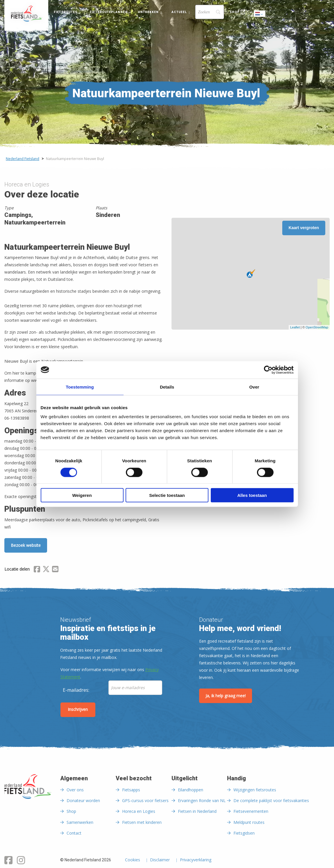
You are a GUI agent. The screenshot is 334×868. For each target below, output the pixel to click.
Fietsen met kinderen (142, 822)
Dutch (260, 14)
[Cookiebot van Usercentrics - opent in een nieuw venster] (268, 370)
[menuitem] (26, 14)
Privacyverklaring (196, 860)
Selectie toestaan (167, 495)
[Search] (210, 12)
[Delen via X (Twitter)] (46, 570)
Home (26, 14)
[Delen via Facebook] (37, 570)
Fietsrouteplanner (109, 12)
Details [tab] (167, 387)
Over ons (75, 790)
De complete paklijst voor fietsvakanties (271, 800)
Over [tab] (254, 387)
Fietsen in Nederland (197, 811)
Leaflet (295, 327)
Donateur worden (83, 800)
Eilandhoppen (191, 790)
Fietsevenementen (251, 811)
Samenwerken (80, 822)
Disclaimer (160, 860)
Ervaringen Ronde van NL (202, 800)
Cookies (133, 860)
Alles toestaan (252, 495)
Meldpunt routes (249, 822)
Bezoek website (26, 545)
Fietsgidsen (244, 833)
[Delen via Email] (55, 570)
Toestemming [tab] (80, 387)
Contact (74, 833)
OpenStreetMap (317, 327)
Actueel (179, 12)
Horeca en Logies (139, 811)
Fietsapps (131, 790)
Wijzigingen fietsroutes (255, 790)
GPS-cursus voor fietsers (145, 800)
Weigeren (82, 495)
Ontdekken (148, 12)
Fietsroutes (66, 12)
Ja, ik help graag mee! (226, 696)
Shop (235, 12)
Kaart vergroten (304, 228)
